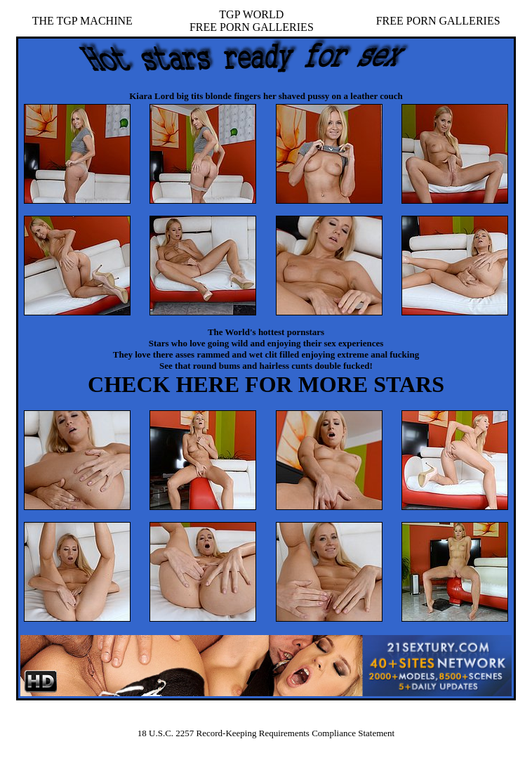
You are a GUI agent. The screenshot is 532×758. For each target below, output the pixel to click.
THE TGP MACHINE (82, 21)
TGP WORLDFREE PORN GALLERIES (252, 21)
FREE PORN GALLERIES (438, 21)
